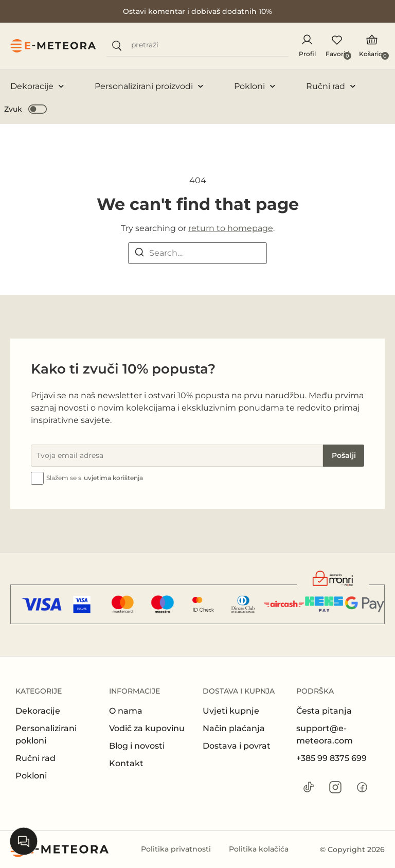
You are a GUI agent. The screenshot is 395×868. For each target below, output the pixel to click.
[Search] (139, 254)
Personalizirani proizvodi (149, 86)
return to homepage (231, 228)
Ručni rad (331, 86)
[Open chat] (24, 841)
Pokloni (255, 86)
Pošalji (344, 455)
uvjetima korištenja (113, 478)
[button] (26, 109)
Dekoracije (37, 86)
